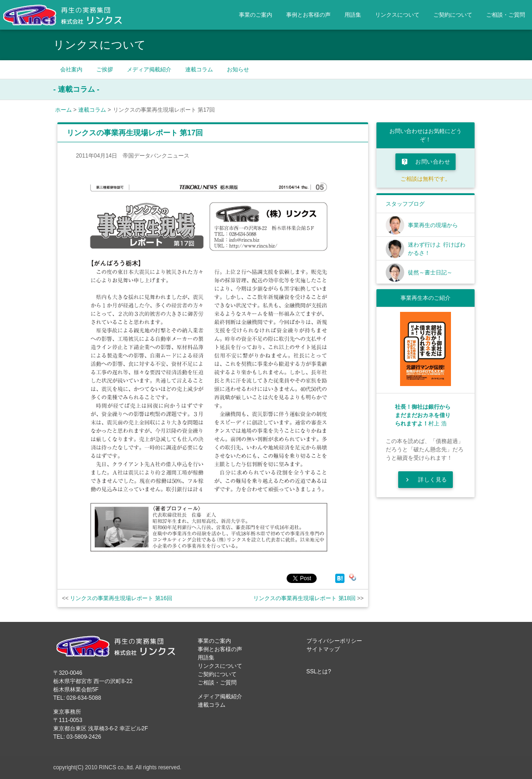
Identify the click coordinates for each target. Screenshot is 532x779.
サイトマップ (323, 649)
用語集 (353, 15)
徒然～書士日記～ (430, 272)
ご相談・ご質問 (506, 15)
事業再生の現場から (433, 225)
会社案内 (71, 70)
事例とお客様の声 (308, 15)
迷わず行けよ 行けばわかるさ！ (436, 249)
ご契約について (453, 15)
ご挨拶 (105, 70)
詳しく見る (426, 480)
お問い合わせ (426, 162)
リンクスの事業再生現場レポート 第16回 (121, 598)
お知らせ (238, 70)
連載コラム (199, 70)
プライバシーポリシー (334, 641)
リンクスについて (397, 15)
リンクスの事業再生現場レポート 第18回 (304, 598)
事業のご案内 (256, 15)
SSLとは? (319, 671)
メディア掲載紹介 (149, 70)
